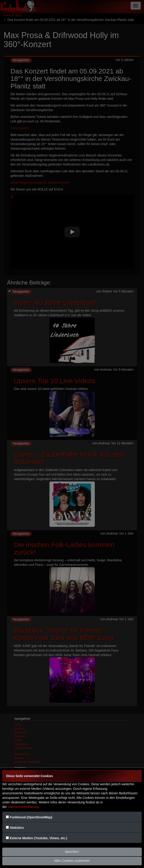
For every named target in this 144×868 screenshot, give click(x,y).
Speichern (72, 852)
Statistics (17, 828)
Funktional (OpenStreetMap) (31, 817)
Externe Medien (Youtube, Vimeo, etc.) (38, 838)
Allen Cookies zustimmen (72, 861)
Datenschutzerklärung (23, 807)
